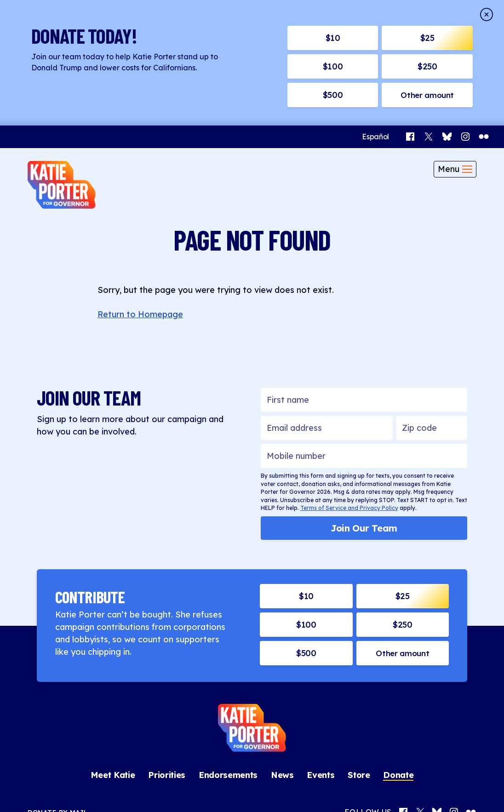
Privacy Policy (226, 789)
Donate (398, 651)
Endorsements (228, 651)
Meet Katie (113, 651)
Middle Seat (313, 789)
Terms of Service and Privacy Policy (349, 383)
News (282, 651)
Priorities (167, 651)
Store (359, 651)
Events (321, 651)
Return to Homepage (140, 190)
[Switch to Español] (375, 12)
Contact (185, 789)
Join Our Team (364, 403)
